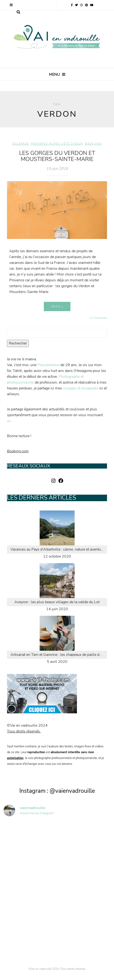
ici (9, 421)
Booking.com (18, 451)
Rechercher (18, 343)
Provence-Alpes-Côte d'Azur (57, 144)
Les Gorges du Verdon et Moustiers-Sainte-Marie (57, 156)
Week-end (93, 144)
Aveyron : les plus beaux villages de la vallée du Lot (57, 602)
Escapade (21, 144)
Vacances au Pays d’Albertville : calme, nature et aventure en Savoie (59, 549)
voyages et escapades (81, 388)
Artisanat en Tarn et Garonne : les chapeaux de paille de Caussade (59, 655)
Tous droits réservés (73, 969)
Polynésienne (48, 365)
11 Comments (98, 318)
